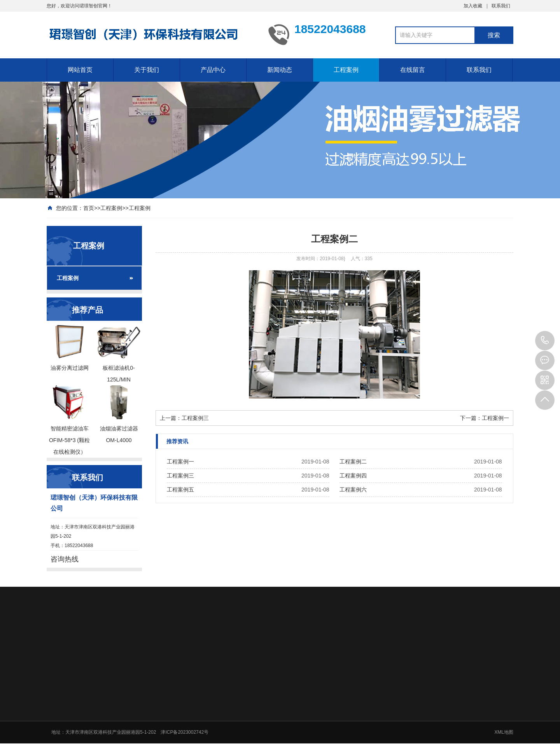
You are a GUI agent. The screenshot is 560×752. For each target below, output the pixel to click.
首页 (89, 208)
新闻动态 (280, 70)
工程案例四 (353, 476)
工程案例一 (495, 418)
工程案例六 (353, 490)
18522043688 (545, 341)
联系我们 (501, 6)
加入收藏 (473, 6)
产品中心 (213, 70)
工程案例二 (353, 462)
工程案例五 (180, 490)
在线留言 (413, 70)
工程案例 (346, 70)
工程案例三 (195, 418)
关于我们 (147, 70)
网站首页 (80, 70)
